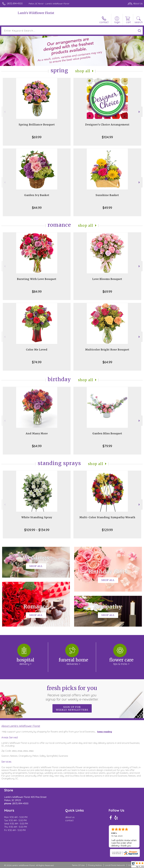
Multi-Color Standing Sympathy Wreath (107, 517)
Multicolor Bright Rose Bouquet (107, 350)
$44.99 (37, 208)
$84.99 (37, 292)
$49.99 (107, 208)
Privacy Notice (95, 865)
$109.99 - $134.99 (37, 530)
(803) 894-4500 (15, 4)
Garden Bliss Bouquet (107, 433)
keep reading (105, 732)
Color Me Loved (37, 350)
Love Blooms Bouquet (107, 279)
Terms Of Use (78, 865)
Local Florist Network (115, 865)
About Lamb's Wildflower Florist (21, 726)
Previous (4, 112)
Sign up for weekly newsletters (72, 708)
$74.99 (37, 362)
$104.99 (107, 137)
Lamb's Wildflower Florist (36, 13)
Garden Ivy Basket (37, 195)
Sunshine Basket (107, 195)
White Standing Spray (37, 517)
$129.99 (107, 530)
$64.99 (107, 362)
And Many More (37, 433)
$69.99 (37, 137)
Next (140, 112)
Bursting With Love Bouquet (37, 279)
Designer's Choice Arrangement (107, 125)
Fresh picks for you (72, 693)
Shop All (83, 71)
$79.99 (107, 446)
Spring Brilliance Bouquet (37, 125)
